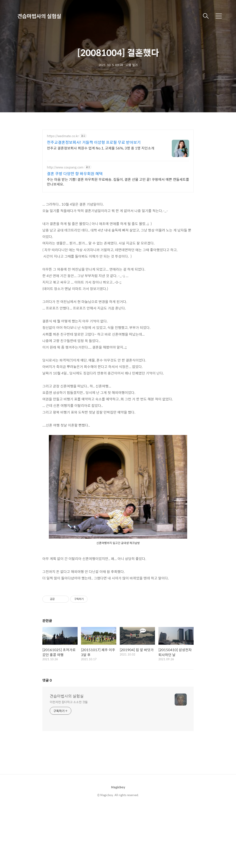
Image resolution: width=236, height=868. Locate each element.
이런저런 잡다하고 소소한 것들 (69, 702)
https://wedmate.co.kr (63, 136)
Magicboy (118, 787)
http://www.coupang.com (65, 167)
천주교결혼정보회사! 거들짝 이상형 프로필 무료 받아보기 (94, 142)
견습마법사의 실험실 (39, 16)
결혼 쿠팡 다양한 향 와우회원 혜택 (75, 174)
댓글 (47, 680)
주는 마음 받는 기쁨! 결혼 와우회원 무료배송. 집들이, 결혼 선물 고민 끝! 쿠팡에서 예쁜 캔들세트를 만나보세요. (118, 182)
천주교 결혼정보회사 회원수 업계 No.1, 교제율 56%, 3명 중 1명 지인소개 (101, 148)
